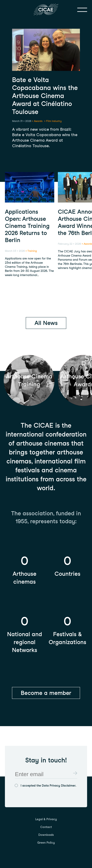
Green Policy (46, 843)
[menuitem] (46, 819)
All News (46, 323)
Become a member (46, 693)
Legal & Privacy (46, 819)
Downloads (46, 835)
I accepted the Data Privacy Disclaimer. (48, 785)
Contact (46, 827)
